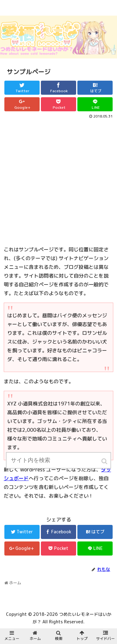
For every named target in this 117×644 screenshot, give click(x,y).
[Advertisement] (58, 181)
